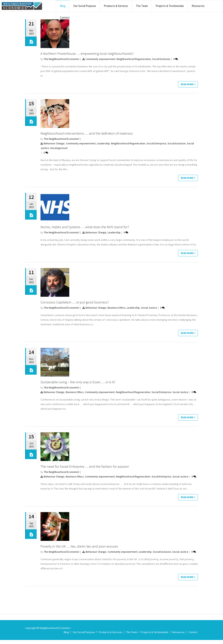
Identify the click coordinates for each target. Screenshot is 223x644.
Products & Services (116, 6)
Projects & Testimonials (170, 6)
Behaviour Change (54, 144)
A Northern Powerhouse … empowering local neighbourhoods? (91, 53)
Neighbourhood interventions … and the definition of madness (89, 134)
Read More (187, 85)
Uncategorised (59, 149)
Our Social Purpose (85, 6)
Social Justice (149, 309)
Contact (65, 18)
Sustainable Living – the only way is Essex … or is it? (80, 384)
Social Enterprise (156, 144)
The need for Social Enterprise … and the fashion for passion (88, 469)
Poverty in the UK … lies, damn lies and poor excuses (82, 550)
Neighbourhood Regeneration (134, 59)
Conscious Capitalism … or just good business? (77, 304)
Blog (63, 6)
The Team (142, 6)
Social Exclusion (161, 59)
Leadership (103, 144)
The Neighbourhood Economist (62, 59)
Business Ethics (117, 309)
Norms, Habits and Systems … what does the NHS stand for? (88, 228)
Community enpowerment (100, 59)
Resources (198, 6)
